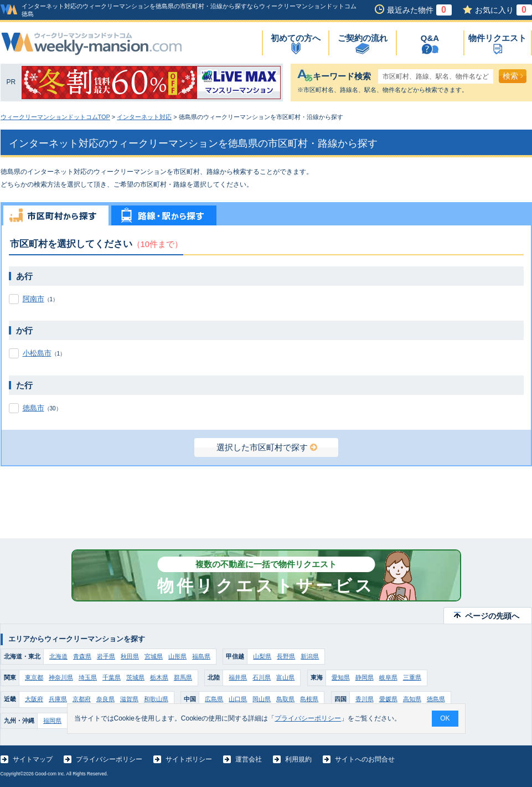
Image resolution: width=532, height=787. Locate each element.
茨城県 (135, 677)
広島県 (214, 699)
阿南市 (33, 299)
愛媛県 (388, 699)
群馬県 (183, 677)
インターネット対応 (144, 117)
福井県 (238, 677)
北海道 (58, 656)
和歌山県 (156, 699)
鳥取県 (285, 699)
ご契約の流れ (363, 38)
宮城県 (154, 656)
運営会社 (249, 759)
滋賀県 (129, 699)
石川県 (262, 677)
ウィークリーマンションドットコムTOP (55, 117)
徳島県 (436, 699)
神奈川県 (61, 677)
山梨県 (262, 656)
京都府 (82, 699)
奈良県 (105, 699)
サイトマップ (33, 759)
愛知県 (341, 677)
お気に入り (503, 10)
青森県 (82, 656)
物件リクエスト (497, 38)
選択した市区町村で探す (267, 447)
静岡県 (365, 677)
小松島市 (37, 353)
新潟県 (310, 656)
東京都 (34, 677)
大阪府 (34, 699)
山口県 (238, 699)
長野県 (286, 656)
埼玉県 (88, 677)
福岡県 (52, 721)
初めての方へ (296, 38)
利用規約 (298, 759)
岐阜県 (388, 677)
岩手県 (106, 656)
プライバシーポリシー (109, 759)
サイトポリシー (189, 759)
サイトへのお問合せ (365, 759)
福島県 (201, 656)
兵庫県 (58, 699)
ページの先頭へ (492, 616)
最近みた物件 (419, 10)
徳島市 (33, 408)
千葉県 (112, 677)
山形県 (177, 656)
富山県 (285, 677)
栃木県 (159, 677)
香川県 (365, 699)
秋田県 (130, 656)
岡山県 (262, 699)
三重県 (412, 677)
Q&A (430, 38)
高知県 (412, 699)
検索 (513, 76)
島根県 (309, 699)
